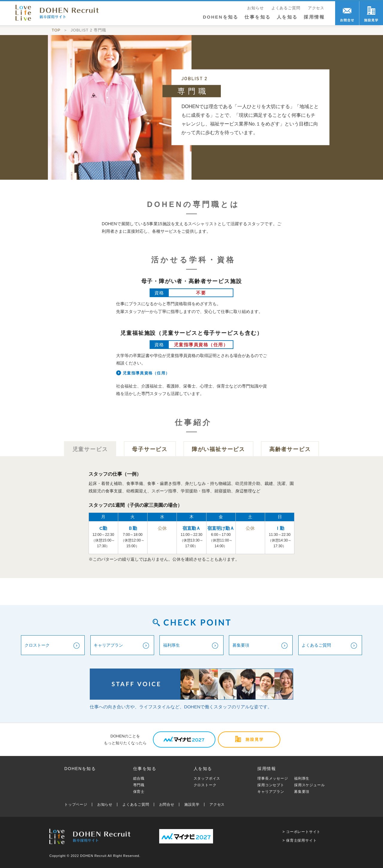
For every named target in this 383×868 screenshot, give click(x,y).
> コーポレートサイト (301, 832)
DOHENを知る (221, 17)
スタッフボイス (207, 778)
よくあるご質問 (286, 8)
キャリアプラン (271, 792)
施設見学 (192, 805)
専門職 (139, 785)
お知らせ (255, 8)
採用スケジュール (309, 785)
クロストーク (205, 785)
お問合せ (347, 13)
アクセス (316, 8)
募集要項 (302, 792)
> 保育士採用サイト (300, 840)
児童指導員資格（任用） (146, 373)
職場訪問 (371, 13)
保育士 (139, 792)
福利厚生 (302, 778)
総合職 (139, 778)
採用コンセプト (271, 785)
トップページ (76, 805)
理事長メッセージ (273, 778)
